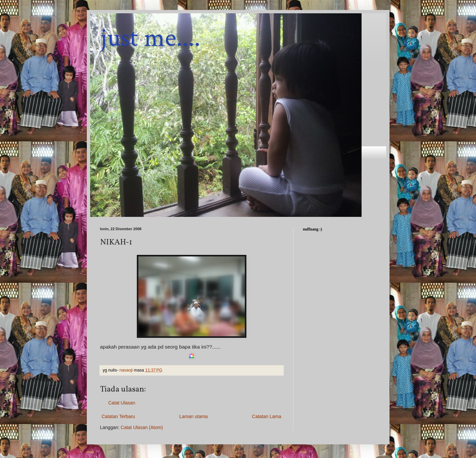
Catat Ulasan (122, 403)
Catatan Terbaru (118, 416)
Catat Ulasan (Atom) (142, 427)
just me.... (150, 38)
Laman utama (194, 416)
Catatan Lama (267, 416)
